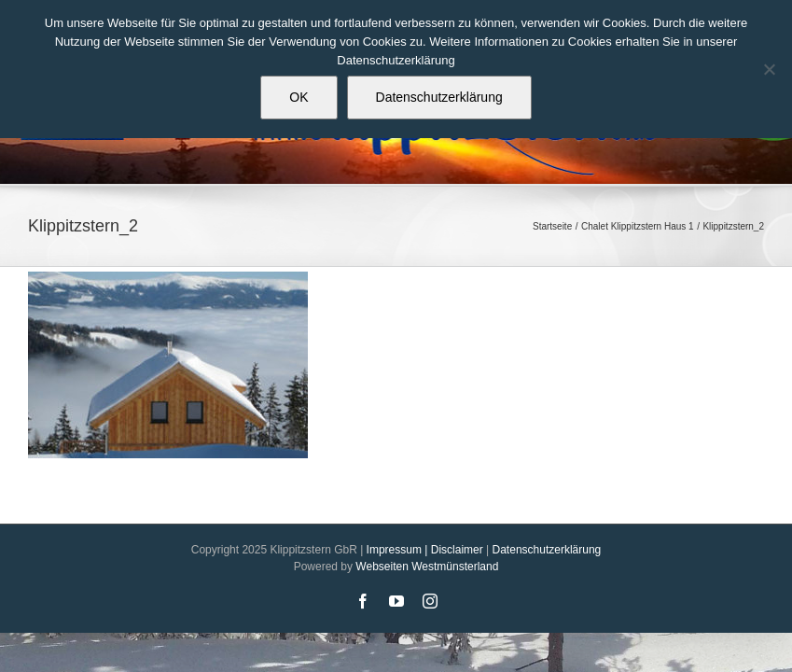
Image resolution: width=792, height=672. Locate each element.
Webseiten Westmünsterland (427, 567)
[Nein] (769, 69)
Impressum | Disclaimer (425, 550)
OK (299, 97)
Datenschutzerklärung (547, 550)
